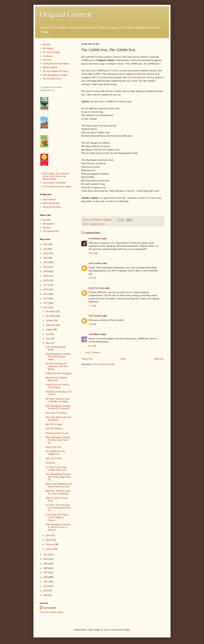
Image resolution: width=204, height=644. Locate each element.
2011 (46, 555)
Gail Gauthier (95, 263)
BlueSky (47, 45)
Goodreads (48, 56)
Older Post (159, 359)
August (49, 329)
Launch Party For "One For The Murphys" (58, 386)
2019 (46, 276)
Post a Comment (93, 352)
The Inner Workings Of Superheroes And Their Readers (57, 366)
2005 (46, 582)
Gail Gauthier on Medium (54, 183)
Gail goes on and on (97, 224)
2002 (46, 595)
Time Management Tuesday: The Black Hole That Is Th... (58, 440)
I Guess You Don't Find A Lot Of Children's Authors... (57, 517)
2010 (46, 559)
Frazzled (47, 220)
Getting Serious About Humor (56, 64)
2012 (46, 307)
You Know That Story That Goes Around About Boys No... (58, 508)
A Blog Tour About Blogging (58, 373)
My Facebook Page (51, 52)
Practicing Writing (51, 203)
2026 (46, 244)
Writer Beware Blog (52, 207)
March (49, 540)
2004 (46, 586)
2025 (46, 249)
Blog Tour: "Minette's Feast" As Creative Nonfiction (58, 492)
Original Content (66, 14)
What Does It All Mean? (56, 413)
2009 (46, 564)
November (51, 316)
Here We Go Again (54, 424)
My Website (48, 48)
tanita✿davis (95, 334)
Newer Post (87, 359)
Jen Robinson (95, 239)
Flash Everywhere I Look (57, 433)
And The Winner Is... (55, 429)
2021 (46, 267)
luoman (107, 630)
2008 (46, 568)
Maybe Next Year (53, 447)
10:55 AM (93, 253)
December (51, 311)
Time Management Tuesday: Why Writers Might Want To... (58, 477)
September (51, 325)
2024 (46, 253)
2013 (46, 303)
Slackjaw (47, 228)
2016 (46, 289)
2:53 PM (92, 324)
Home (123, 359)
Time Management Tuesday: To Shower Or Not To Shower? (58, 527)
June (48, 339)
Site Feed (47, 60)
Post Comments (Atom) (104, 364)
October (50, 321)
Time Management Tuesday (141, 77)
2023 (46, 258)
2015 (46, 294)
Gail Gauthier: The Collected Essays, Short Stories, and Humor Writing (56, 176)
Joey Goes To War (54, 458)
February (50, 544)
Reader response (50, 67)
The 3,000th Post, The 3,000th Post (55, 453)
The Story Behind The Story (55, 71)
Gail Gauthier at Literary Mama (57, 187)
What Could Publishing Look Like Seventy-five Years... (59, 485)
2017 (46, 285)
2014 (46, 299)
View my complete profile (52, 612)
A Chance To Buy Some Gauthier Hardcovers (56, 469)
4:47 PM (92, 346)
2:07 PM (92, 278)
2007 (46, 573)
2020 (46, 271)
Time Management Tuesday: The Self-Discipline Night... (58, 357)
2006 (46, 577)
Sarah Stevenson (96, 288)
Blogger (126, 630)
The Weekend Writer (52, 79)
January (50, 549)
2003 (46, 591)
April (49, 535)
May (48, 343)
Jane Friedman (49, 199)
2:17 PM (92, 306)
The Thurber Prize (51, 231)
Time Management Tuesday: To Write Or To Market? (58, 407)
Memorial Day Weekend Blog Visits (56, 379)
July (48, 334)
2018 (46, 281)
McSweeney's (49, 224)
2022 (46, 262)
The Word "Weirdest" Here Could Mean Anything (57, 400)
